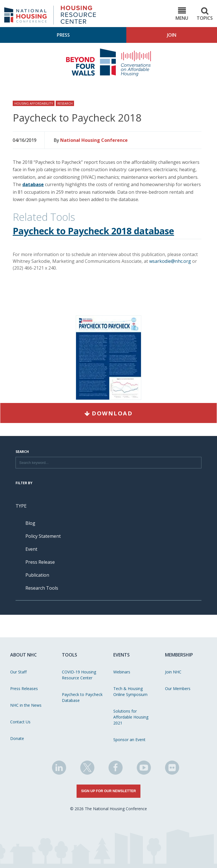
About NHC (23, 655)
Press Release (40, 562)
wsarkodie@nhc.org (170, 261)
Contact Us (20, 722)
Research (65, 103)
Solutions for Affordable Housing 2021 (131, 717)
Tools (70, 655)
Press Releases (24, 689)
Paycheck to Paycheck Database (82, 697)
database (33, 184)
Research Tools (42, 588)
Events (121, 655)
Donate (17, 738)
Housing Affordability (34, 103)
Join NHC (173, 672)
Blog (30, 523)
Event (31, 549)
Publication (37, 575)
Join (172, 35)
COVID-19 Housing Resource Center (79, 675)
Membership (179, 655)
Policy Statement (43, 536)
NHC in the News (26, 705)
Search (22, 452)
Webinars (122, 672)
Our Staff (18, 672)
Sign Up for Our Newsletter (108, 791)
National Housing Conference (94, 140)
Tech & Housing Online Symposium (130, 691)
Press (63, 35)
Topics (205, 14)
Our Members (178, 689)
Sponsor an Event (129, 740)
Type (21, 506)
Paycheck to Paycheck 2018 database (93, 231)
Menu (182, 14)
